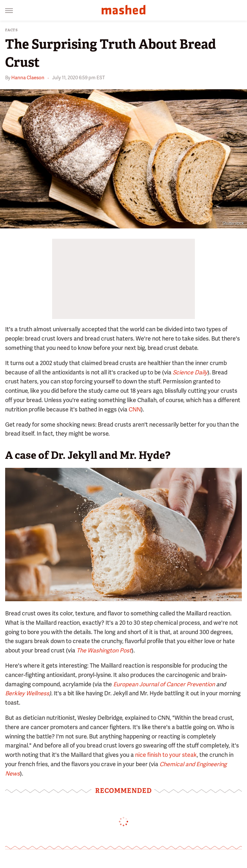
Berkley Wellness (27, 693)
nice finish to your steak (166, 755)
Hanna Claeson (28, 78)
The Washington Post (104, 650)
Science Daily (190, 372)
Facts (12, 30)
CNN (135, 409)
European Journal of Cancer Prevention (165, 684)
